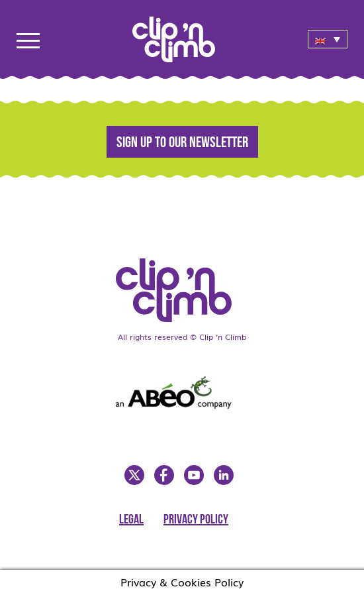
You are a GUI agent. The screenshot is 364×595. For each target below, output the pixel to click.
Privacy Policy (196, 520)
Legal (131, 520)
